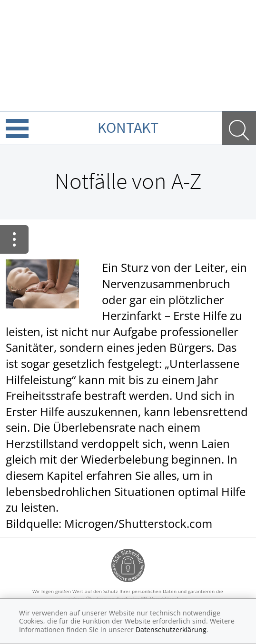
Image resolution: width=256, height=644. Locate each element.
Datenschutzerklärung (171, 629)
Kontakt (128, 128)
